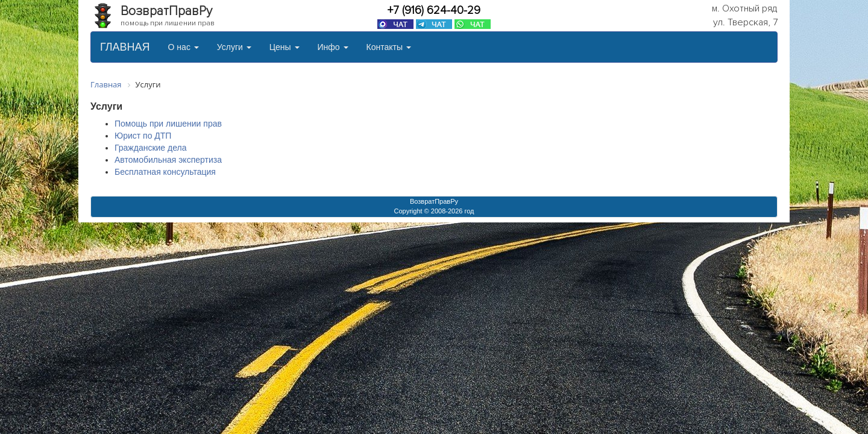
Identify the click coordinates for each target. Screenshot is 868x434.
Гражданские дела (151, 148)
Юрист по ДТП (143, 136)
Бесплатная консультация (165, 172)
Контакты (389, 47)
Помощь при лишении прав (168, 124)
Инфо (333, 47)
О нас (184, 47)
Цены (285, 47)
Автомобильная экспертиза (168, 160)
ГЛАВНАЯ (125, 47)
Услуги (234, 47)
